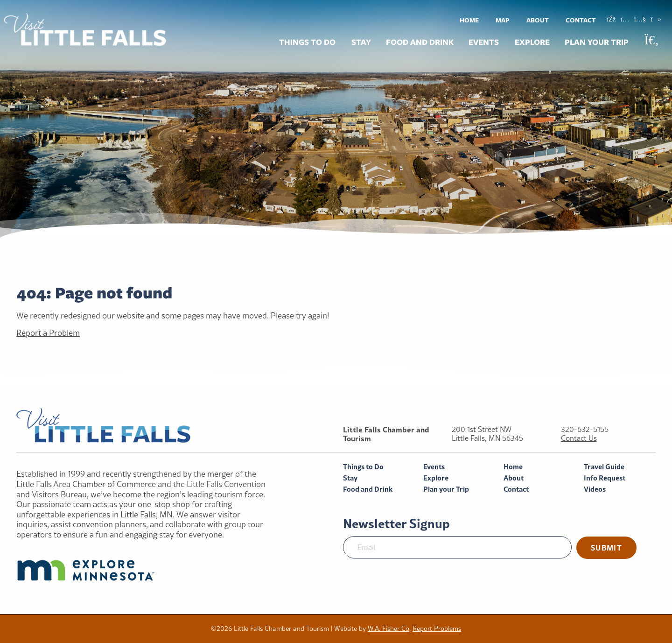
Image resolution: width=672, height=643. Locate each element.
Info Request (605, 478)
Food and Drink (420, 42)
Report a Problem (48, 333)
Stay (361, 42)
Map (503, 20)
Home (469, 20)
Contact (581, 20)
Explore (532, 42)
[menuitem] (469, 20)
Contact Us (579, 438)
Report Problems (437, 629)
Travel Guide (604, 467)
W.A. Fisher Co (388, 629)
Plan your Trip (597, 42)
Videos (595, 489)
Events (484, 42)
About (538, 20)
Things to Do (307, 42)
